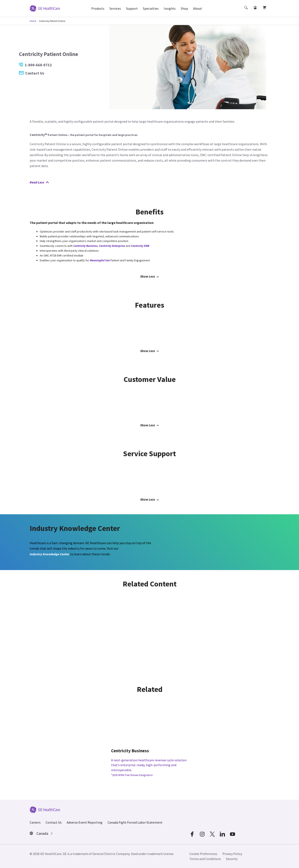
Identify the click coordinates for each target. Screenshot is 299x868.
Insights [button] (170, 8)
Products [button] (98, 8)
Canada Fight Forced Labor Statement (135, 822)
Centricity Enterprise (112, 246)
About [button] (198, 8)
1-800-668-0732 (35, 65)
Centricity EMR (140, 246)
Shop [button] (184, 8)
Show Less (149, 276)
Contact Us (32, 73)
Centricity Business (85, 246)
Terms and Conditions (205, 859)
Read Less (39, 182)
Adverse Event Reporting (85, 822)
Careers (35, 822)
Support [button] (132, 8)
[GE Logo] (45, 8)
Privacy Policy (232, 854)
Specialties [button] (151, 8)
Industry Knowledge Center (50, 554)
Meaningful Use (100, 260)
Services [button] (115, 8)
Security (232, 859)
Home (33, 21)
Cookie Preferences (203, 854)
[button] (246, 11)
